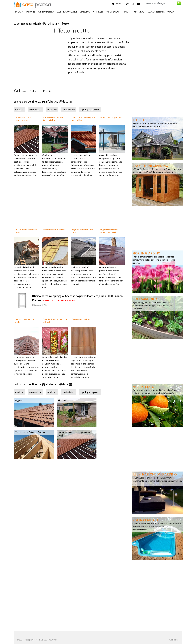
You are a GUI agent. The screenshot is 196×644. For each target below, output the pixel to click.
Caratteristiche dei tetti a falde (53, 119)
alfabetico (52, 102)
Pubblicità (173, 640)
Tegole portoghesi (81, 319)
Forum (116, 4)
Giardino (85, 12)
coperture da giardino (111, 117)
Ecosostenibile (156, 12)
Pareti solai (112, 12)
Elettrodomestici (67, 12)
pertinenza (35, 102)
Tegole (19, 400)
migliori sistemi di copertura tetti (109, 231)
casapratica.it (33, 24)
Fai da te (31, 12)
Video (171, 12)
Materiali (139, 12)
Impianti (126, 12)
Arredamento (46, 12)
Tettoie (62, 400)
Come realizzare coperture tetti (23, 119)
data (66, 102)
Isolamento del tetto (54, 229)
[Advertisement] (50, 20)
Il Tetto (64, 24)
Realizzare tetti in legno (30, 432)
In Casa (19, 12)
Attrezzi (98, 12)
